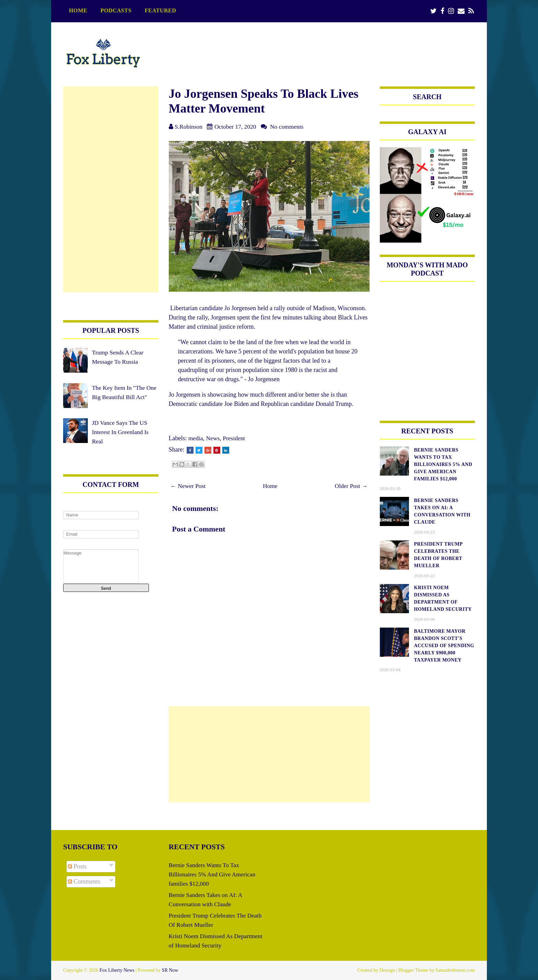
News (214, 438)
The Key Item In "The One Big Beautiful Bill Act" (120, 397)
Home (78, 11)
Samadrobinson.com (455, 970)
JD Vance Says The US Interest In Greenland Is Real (121, 441)
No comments (290, 127)
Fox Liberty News (117, 970)
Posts (77, 866)
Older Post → (351, 486)
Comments (84, 882)
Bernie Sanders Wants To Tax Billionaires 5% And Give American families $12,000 (214, 874)
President (235, 438)
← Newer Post (189, 486)
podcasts (116, 11)
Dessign (387, 970)
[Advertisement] (269, 754)
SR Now (170, 970)
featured (161, 11)
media (196, 438)
